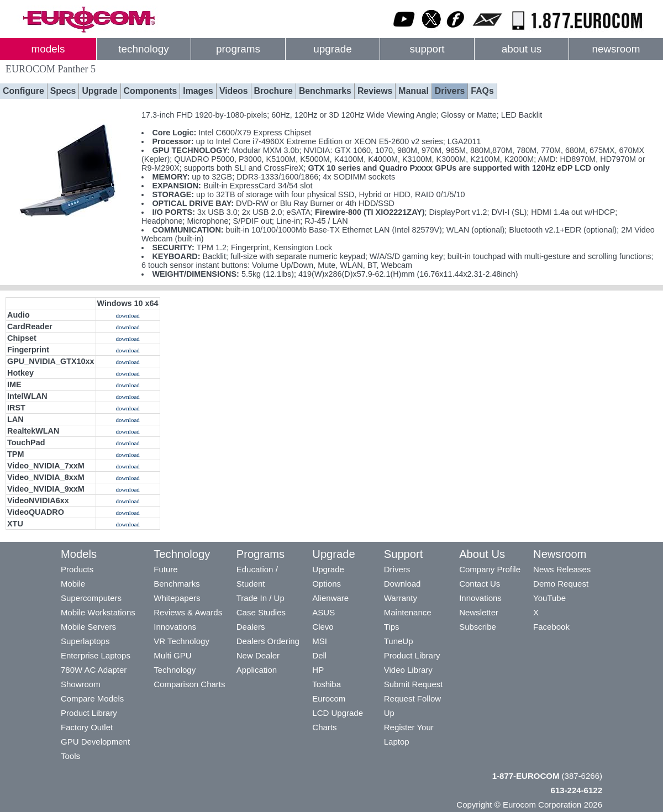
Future (165, 569)
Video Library (408, 670)
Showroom (81, 684)
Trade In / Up (261, 598)
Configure (23, 91)
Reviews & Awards (188, 612)
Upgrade (99, 91)
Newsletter (479, 612)
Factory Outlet (87, 727)
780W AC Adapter (94, 670)
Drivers (450, 91)
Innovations (175, 627)
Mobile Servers (88, 627)
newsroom (616, 49)
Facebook (551, 627)
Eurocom (329, 698)
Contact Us (480, 584)
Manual (414, 91)
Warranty (401, 598)
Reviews (375, 91)
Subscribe (478, 627)
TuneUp (399, 641)
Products (77, 569)
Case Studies (261, 612)
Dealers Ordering (268, 641)
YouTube (549, 598)
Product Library (89, 713)
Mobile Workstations (98, 612)
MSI (320, 641)
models (48, 49)
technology (143, 49)
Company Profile (490, 569)
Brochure (273, 91)
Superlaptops (85, 641)
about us (522, 49)
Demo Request (561, 584)
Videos (234, 91)
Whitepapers (177, 598)
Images (198, 91)
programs (238, 49)
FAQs (482, 91)
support (427, 49)
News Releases (562, 569)
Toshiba (327, 684)
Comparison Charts (189, 684)
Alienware (330, 598)
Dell (319, 655)
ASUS (323, 612)
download (127, 315)
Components (151, 91)
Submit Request (414, 684)
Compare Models (92, 698)
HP (318, 670)
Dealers (251, 627)
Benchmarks (325, 91)
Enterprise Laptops (96, 655)
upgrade (332, 49)
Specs (63, 91)
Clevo (323, 627)
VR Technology (181, 641)
